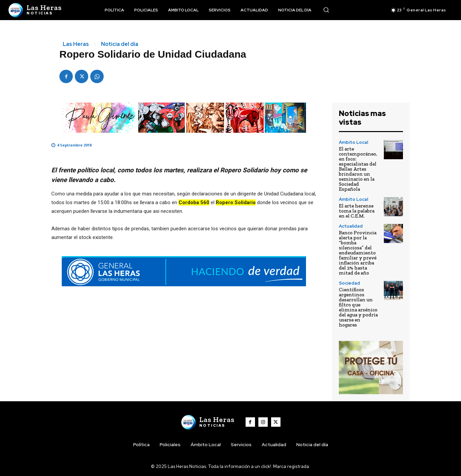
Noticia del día (120, 44)
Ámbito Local (353, 142)
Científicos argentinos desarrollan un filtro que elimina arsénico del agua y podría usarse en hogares (358, 307)
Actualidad (351, 226)
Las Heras (76, 44)
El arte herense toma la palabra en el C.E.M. (357, 211)
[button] (326, 10)
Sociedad (349, 283)
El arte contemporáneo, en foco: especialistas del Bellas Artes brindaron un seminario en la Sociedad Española (358, 169)
